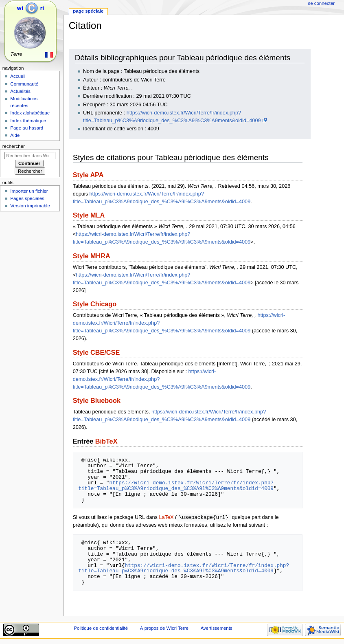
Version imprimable (30, 206)
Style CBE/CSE (96, 352)
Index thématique (28, 121)
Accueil (18, 76)
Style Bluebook (97, 400)
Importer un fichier (29, 191)
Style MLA (89, 215)
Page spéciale (88, 11)
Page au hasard (27, 128)
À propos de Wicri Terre (164, 629)
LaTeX (166, 518)
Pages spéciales (27, 198)
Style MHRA (92, 256)
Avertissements (217, 629)
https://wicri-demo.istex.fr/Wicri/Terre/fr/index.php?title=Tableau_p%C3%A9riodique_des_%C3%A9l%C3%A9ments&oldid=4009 (176, 486)
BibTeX (106, 441)
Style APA (88, 175)
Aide (15, 135)
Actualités (20, 91)
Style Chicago (95, 304)
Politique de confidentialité (101, 629)
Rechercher (14, 146)
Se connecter (322, 3)
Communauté (24, 84)
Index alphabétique (30, 113)
